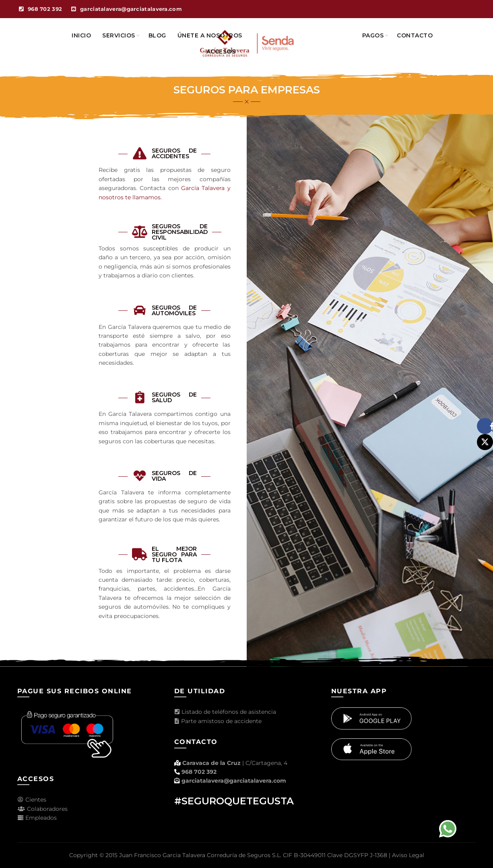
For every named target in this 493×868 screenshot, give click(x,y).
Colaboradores (42, 809)
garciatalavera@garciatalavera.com (234, 781)
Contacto (415, 35)
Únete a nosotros (210, 35)
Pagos (373, 35)
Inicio (81, 35)
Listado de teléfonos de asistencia (225, 712)
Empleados (37, 818)
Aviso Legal (408, 855)
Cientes (32, 800)
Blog (157, 35)
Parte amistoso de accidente (218, 721)
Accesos (221, 52)
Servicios (119, 35)
